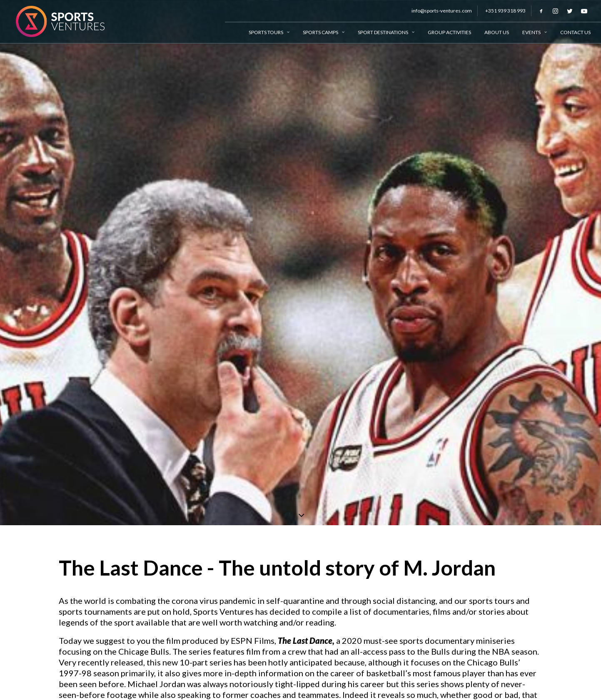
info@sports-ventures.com (442, 11)
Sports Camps (324, 32)
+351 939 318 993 (505, 11)
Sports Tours (269, 32)
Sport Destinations (386, 32)
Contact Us (575, 32)
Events (535, 32)
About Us (497, 32)
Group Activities (449, 32)
